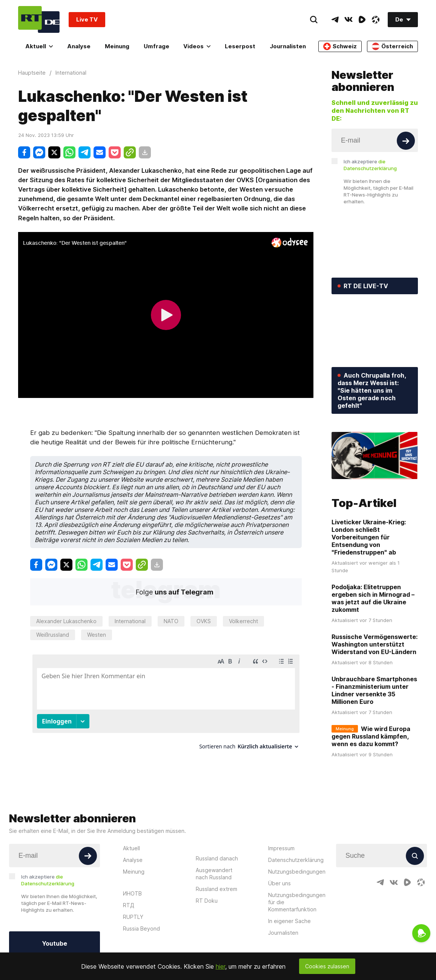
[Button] (406, 141)
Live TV (87, 19)
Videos (197, 46)
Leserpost (240, 46)
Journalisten (288, 46)
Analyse (79, 46)
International (130, 621)
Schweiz (340, 46)
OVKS (204, 621)
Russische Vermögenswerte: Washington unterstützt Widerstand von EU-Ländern (375, 644)
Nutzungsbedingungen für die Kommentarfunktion (297, 902)
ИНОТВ (132, 893)
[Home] (39, 19)
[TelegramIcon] (335, 20)
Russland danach (217, 858)
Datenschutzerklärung (296, 860)
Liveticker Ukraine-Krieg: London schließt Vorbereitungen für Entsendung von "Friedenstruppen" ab (369, 537)
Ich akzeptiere (370, 165)
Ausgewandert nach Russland (214, 874)
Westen (97, 635)
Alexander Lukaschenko (66, 621)
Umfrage (157, 46)
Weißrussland (53, 635)
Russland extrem (216, 889)
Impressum (281, 848)
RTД (129, 905)
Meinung (117, 46)
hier (220, 966)
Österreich (392, 46)
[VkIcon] (348, 20)
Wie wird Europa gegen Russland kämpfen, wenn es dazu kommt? (371, 736)
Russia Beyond (141, 929)
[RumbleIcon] (362, 20)
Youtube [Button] (54, 943)
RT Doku (207, 901)
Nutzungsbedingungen (297, 872)
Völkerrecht (243, 621)
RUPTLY (133, 917)
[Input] (375, 140)
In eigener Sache (289, 921)
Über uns (279, 883)
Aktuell (39, 46)
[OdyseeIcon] (376, 20)
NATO (171, 621)
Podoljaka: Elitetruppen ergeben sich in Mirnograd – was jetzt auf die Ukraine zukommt (373, 598)
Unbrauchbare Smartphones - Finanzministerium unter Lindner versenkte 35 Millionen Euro (374, 690)
